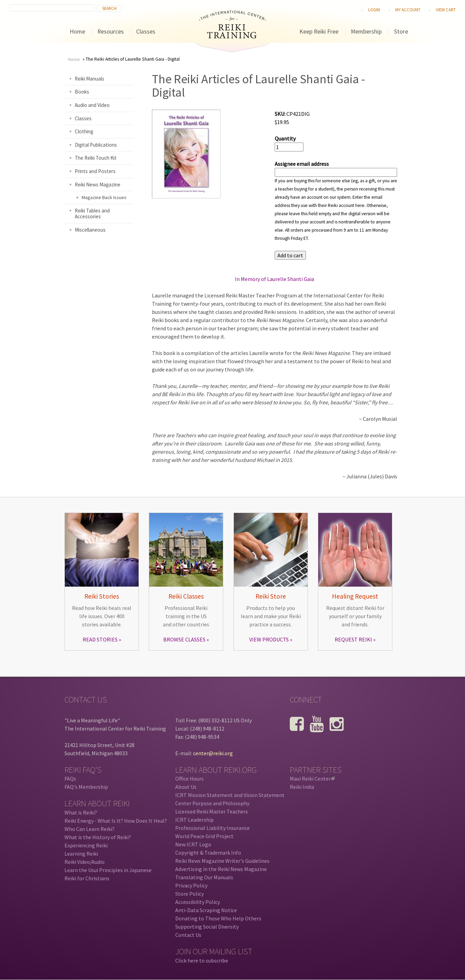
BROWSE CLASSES (184, 639)
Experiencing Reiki (86, 845)
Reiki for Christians (87, 878)
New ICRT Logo (193, 844)
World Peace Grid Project (204, 836)
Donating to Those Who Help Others (218, 918)
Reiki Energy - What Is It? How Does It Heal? (116, 821)
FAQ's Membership (86, 787)
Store (401, 32)
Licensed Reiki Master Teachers (212, 811)
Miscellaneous (90, 230)
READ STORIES (100, 639)
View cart (446, 10)
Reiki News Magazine (98, 185)
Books (82, 92)
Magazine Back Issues (104, 197)
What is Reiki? (81, 812)
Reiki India (302, 787)
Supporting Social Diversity (207, 927)
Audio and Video (92, 105)
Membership (366, 32)
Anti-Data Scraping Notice (206, 910)
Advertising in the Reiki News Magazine (221, 869)
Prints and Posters (95, 171)
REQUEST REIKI (353, 639)
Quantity (285, 138)
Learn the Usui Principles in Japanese (108, 870)
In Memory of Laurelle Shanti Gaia (275, 279)
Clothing (84, 131)
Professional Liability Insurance (212, 828)
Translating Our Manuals (204, 877)
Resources (111, 32)
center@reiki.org (213, 753)
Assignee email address (302, 164)
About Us (186, 787)
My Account (408, 10)
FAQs (70, 779)
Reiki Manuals (90, 79)
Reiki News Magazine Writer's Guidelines (222, 861)
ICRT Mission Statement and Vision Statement (230, 795)
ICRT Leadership (194, 820)
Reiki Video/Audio (85, 862)
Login (374, 10)
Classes (146, 32)
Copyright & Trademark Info (208, 853)
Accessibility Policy (198, 902)
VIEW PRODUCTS (269, 639)
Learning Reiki (81, 854)
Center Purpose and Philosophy (212, 803)
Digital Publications (96, 145)
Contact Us (188, 935)
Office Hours (189, 779)
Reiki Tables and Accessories (92, 214)
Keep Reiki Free (319, 32)
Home (77, 32)
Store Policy (189, 894)
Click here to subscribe (202, 960)
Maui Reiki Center (312, 779)
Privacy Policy (191, 885)
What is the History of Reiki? (98, 837)
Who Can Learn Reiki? (90, 829)
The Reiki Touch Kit (96, 158)
